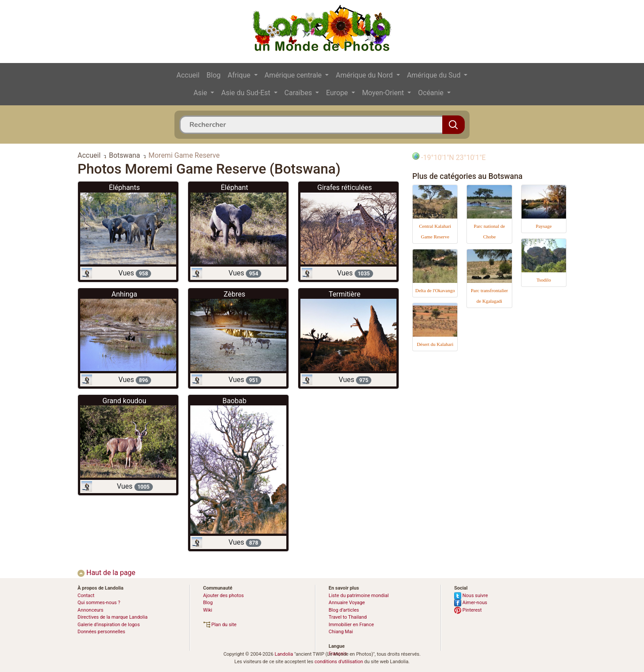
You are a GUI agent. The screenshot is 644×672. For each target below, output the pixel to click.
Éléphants (124, 187)
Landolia (284, 654)
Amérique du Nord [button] (365, 75)
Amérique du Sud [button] (435, 75)
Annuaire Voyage (347, 603)
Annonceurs (91, 610)
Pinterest (468, 610)
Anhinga (124, 294)
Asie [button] (201, 93)
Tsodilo (544, 280)
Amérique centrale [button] (294, 75)
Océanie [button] (432, 93)
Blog (214, 75)
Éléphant (234, 187)
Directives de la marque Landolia (113, 617)
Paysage (544, 226)
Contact (86, 596)
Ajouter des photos (223, 596)
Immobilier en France (351, 625)
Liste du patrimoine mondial (359, 596)
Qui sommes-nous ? (99, 603)
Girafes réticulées (344, 187)
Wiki (208, 610)
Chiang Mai (341, 632)
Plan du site (220, 625)
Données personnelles (101, 632)
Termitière (344, 294)
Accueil (188, 75)
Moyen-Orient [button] (384, 93)
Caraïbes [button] (299, 93)
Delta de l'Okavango (435, 290)
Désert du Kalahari (435, 344)
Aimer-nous (471, 603)
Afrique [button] (240, 75)
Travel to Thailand (348, 617)
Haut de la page (106, 573)
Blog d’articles (344, 610)
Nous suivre (471, 596)
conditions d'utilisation (339, 662)
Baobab (234, 401)
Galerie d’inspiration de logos (109, 625)
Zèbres (235, 294)
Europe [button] (338, 93)
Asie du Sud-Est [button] (246, 93)
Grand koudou (124, 401)
